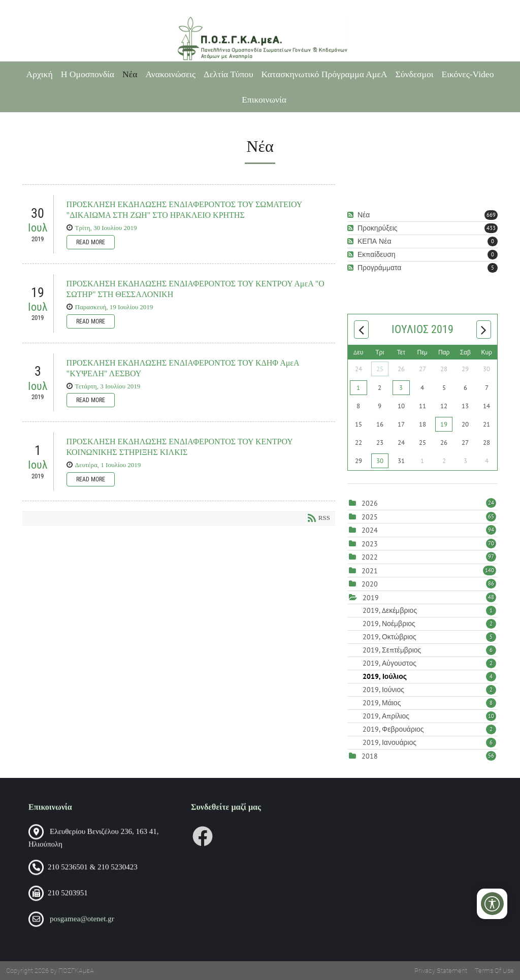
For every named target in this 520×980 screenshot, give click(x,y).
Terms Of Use (494, 971)
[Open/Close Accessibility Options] (492, 904)
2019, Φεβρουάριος (429, 729)
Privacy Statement (441, 971)
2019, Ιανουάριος (429, 742)
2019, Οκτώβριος (429, 637)
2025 (370, 517)
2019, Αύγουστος (429, 663)
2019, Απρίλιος (429, 716)
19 (444, 424)
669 (491, 215)
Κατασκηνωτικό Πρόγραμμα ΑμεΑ (324, 74)
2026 (370, 503)
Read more (91, 242)
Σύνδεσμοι (415, 74)
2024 (370, 530)
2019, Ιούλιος (429, 676)
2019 (371, 598)
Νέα (130, 74)
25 (380, 369)
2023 (370, 544)
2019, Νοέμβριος (429, 624)
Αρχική (40, 74)
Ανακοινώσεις (170, 74)
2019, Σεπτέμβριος (429, 650)
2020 (370, 584)
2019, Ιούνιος (429, 690)
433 (491, 228)
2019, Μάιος (429, 703)
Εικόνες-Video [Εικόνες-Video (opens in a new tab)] (468, 74)
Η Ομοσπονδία (88, 74)
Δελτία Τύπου (229, 74)
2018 (370, 756)
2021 (370, 571)
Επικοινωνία (264, 100)
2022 (370, 557)
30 (380, 461)
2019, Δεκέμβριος (429, 610)
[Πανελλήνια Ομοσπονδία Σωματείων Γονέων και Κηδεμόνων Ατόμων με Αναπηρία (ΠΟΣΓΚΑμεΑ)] (260, 39)
